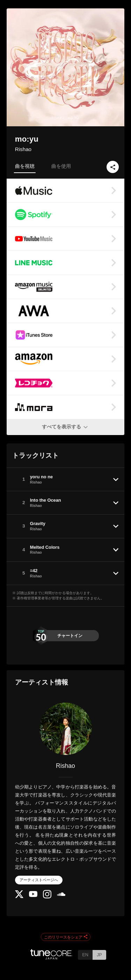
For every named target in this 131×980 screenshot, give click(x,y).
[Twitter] (19, 896)
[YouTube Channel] (33, 895)
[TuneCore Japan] (51, 957)
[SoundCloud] (61, 894)
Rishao (23, 149)
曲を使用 (61, 166)
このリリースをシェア (66, 937)
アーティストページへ (39, 880)
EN (85, 955)
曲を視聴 (25, 166)
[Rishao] (66, 729)
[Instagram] (47, 897)
